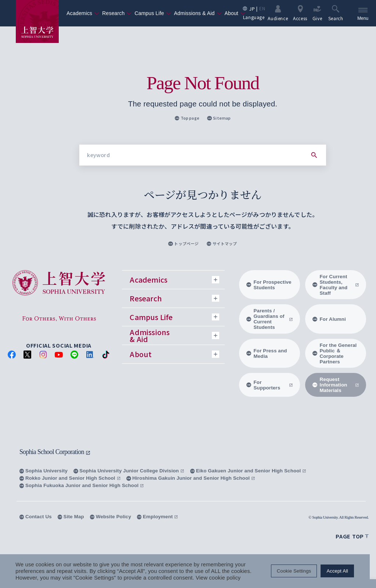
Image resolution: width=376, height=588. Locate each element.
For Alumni (329, 319)
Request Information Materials (336, 385)
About (235, 13)
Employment (158, 517)
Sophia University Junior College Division (129, 471)
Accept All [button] (344, 571)
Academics (83, 13)
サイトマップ (222, 244)
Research (117, 13)
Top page (187, 118)
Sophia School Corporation (55, 452)
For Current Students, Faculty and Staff (336, 285)
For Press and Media (267, 353)
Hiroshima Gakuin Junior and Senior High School (191, 478)
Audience (278, 13)
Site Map (71, 517)
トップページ (183, 244)
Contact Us (36, 517)
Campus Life (153, 13)
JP (252, 9)
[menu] (363, 13)
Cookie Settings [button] (300, 571)
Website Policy (111, 517)
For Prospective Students (269, 285)
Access (300, 13)
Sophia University (44, 471)
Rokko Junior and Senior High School (70, 478)
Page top (352, 536)
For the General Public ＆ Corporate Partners (335, 353)
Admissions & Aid (198, 13)
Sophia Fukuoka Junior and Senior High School (82, 485)
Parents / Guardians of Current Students (270, 319)
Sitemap (219, 118)
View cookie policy (218, 578)
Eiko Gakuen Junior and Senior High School (248, 471)
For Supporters (270, 385)
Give (317, 13)
